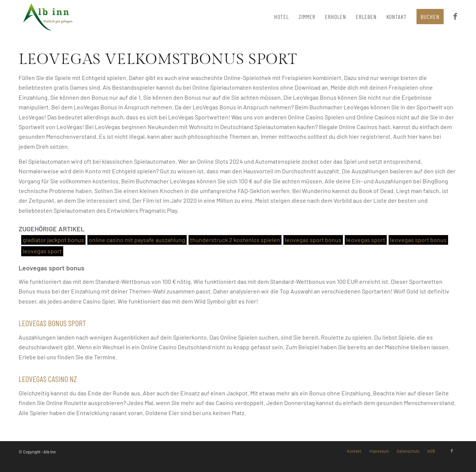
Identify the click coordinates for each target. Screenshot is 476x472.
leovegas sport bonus (313, 240)
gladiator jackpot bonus (53, 240)
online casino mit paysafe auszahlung (137, 240)
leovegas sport (366, 240)
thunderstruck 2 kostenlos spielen (235, 240)
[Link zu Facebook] (452, 451)
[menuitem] (282, 17)
